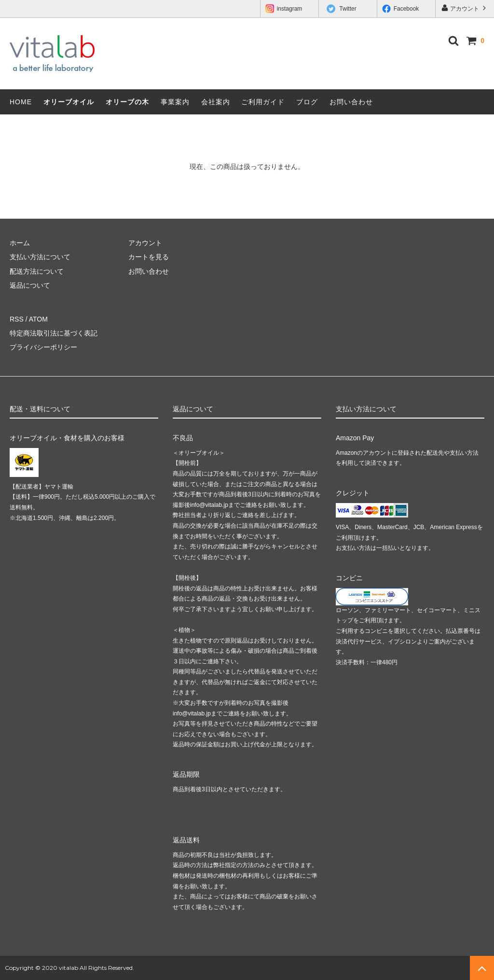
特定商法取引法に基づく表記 (54, 333)
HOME (21, 102)
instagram (284, 9)
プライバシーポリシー (43, 347)
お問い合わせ (351, 102)
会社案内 (216, 102)
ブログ (307, 102)
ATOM (38, 319)
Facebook (400, 9)
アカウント (465, 8)
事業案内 (175, 102)
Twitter (342, 9)
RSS (17, 319)
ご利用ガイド (263, 102)
